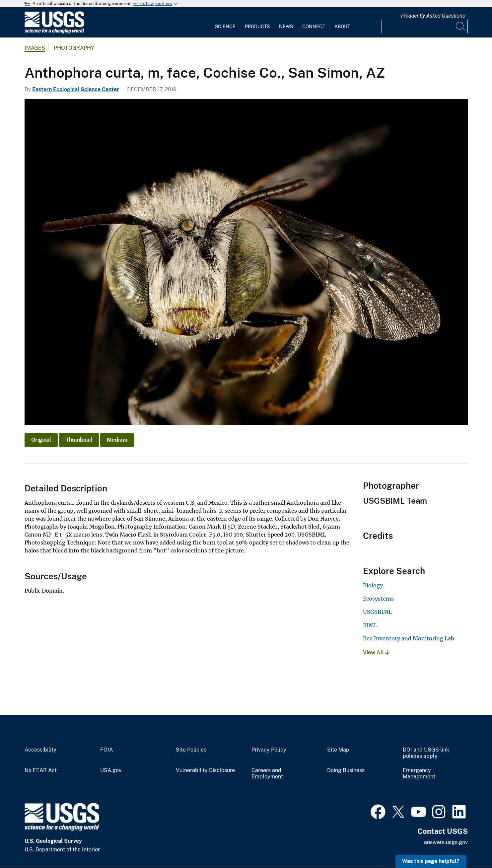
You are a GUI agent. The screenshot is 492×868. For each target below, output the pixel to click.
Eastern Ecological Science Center (76, 89)
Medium (117, 440)
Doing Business (346, 770)
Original (41, 440)
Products (257, 27)
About (342, 27)
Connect (314, 27)
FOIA (106, 750)
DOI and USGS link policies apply (426, 753)
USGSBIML (377, 612)
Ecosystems (378, 599)
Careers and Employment (267, 774)
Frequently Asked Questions (433, 16)
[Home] (54, 32)
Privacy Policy (269, 750)
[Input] (425, 27)
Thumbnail (79, 440)
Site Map (338, 750)
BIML (370, 625)
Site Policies (191, 750)
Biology (373, 585)
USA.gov (111, 770)
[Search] (461, 27)
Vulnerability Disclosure (205, 770)
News (286, 27)
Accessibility (40, 750)
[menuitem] (225, 23)
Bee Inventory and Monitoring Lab (409, 638)
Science (225, 27)
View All (376, 652)
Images (35, 48)
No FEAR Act (41, 770)
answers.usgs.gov (446, 842)
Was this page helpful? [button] (431, 861)
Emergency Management (419, 774)
